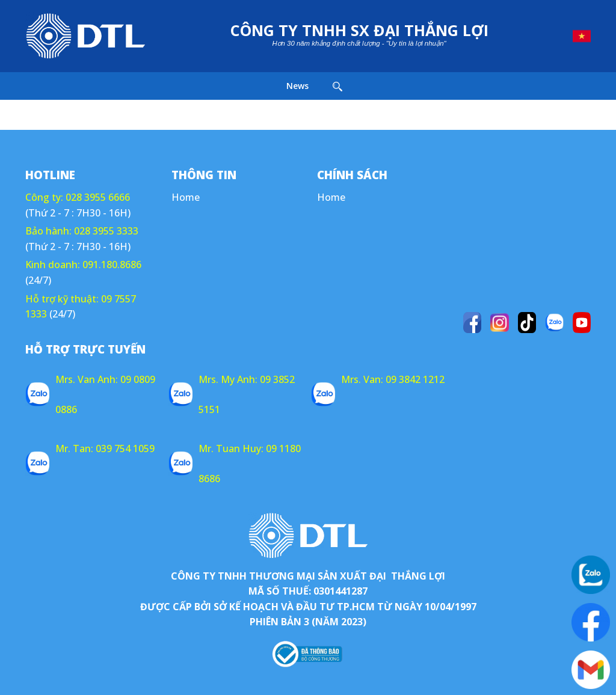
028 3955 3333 (106, 231)
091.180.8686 (112, 265)
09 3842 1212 (415, 379)
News (297, 86)
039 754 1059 (125, 449)
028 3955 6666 (98, 197)
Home (186, 197)
